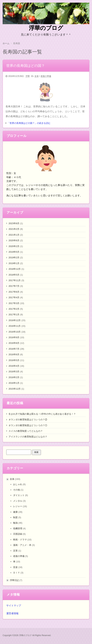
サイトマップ (14, 605)
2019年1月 (14, 263)
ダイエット (19, 495)
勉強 (15, 523)
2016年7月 (14, 349)
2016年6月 (14, 354)
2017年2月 (14, 309)
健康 (15, 512)
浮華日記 (14, 580)
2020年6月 (14, 240)
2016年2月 (14, 377)
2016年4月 (14, 366)
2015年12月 (15, 389)
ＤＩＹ (17, 573)
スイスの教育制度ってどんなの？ (26, 431)
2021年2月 (14, 229)
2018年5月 (14, 275)
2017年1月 (14, 315)
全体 (37, 76)
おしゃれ (18, 484)
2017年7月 (14, 286)
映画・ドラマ (20, 540)
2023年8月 (14, 223)
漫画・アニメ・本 (22, 545)
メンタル (18, 501)
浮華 (28, 76)
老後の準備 (46, 76)
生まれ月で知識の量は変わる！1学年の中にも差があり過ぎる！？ (42, 414)
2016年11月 (15, 326)
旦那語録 (18, 534)
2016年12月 (15, 320)
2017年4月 (14, 297)
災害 (15, 551)
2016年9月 (14, 337)
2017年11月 (15, 280)
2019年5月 (14, 252)
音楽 (15, 567)
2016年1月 (14, 383)
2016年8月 (14, 343)
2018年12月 (15, 269)
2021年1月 (14, 235)
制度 (15, 517)
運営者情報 (12, 613)
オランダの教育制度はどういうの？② (28, 420)
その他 (17, 490)
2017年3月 (14, 303)
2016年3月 (14, 372)
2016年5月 (14, 360)
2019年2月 (14, 258)
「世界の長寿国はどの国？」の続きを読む (29, 123)
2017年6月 (14, 292)
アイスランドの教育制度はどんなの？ (28, 437)
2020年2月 (14, 246)
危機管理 (18, 528)
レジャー (18, 506)
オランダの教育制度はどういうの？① (28, 425)
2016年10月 (15, 332)
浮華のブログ (46, 28)
